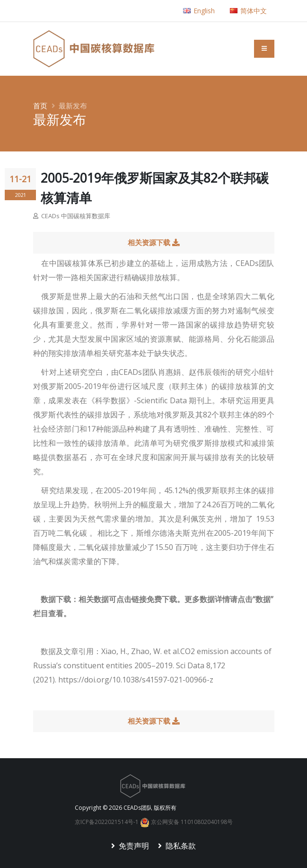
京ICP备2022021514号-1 (107, 822)
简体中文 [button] (248, 11)
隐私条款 (180, 846)
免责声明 (133, 846)
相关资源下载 (153, 243)
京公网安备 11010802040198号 (186, 822)
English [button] (199, 11)
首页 (40, 106)
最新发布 (73, 106)
